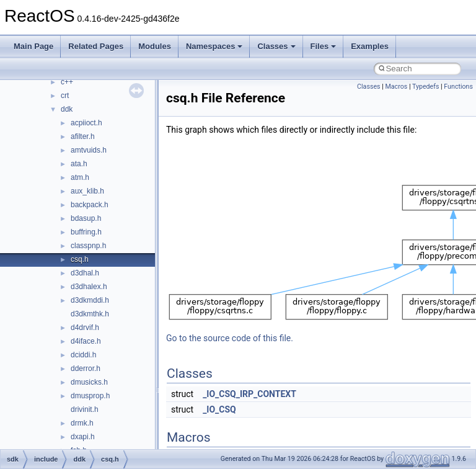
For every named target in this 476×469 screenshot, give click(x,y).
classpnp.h (88, 246)
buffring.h (86, 232)
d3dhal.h (85, 273)
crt (65, 96)
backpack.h (90, 205)
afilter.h (83, 136)
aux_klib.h (87, 191)
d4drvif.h (85, 328)
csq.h (80, 259)
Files (324, 46)
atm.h (80, 177)
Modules (155, 46)
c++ (67, 82)
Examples (370, 46)
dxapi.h (83, 437)
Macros (396, 87)
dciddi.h (83, 355)
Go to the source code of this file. (230, 338)
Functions (458, 87)
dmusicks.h (89, 382)
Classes (276, 46)
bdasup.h (86, 218)
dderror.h (86, 368)
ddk (67, 109)
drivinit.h (85, 409)
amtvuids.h (89, 150)
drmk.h (82, 423)
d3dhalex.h (89, 287)
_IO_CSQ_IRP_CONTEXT (249, 394)
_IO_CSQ (219, 409)
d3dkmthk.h (90, 314)
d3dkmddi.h (90, 300)
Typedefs (426, 87)
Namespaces (214, 46)
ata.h (79, 164)
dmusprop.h (90, 396)
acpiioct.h (86, 123)
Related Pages (96, 46)
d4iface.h (86, 341)
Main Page (33, 46)
